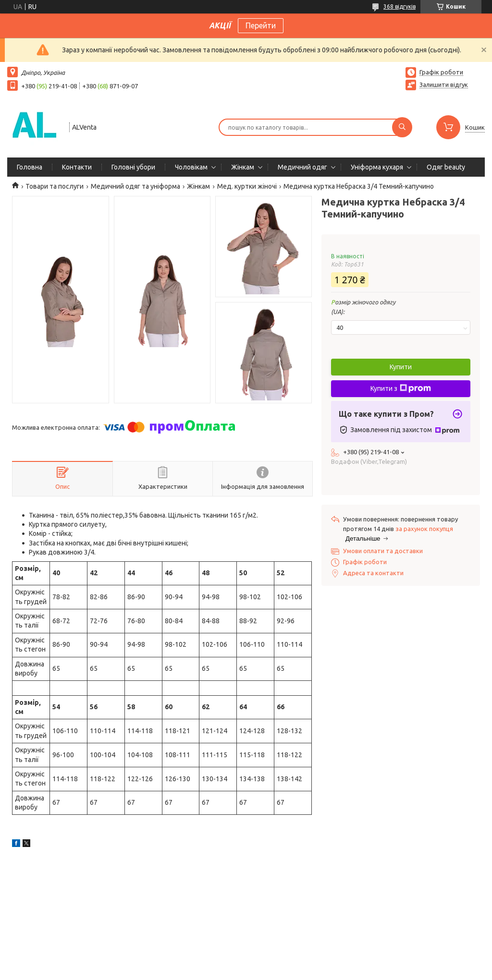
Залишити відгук (444, 85)
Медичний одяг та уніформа (135, 186)
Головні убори (133, 167)
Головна (30, 167)
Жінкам (243, 167)
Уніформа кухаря (377, 167)
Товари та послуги (55, 186)
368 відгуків (400, 6)
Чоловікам (191, 167)
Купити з (401, 388)
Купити (401, 367)
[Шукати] (402, 127)
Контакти (77, 167)
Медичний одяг (302, 167)
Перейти (261, 25)
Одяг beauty (446, 167)
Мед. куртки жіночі (247, 186)
